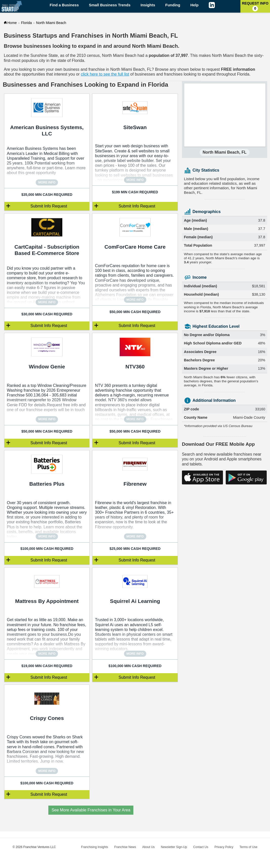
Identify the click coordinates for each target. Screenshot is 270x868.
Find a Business (64, 5)
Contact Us (201, 847)
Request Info (255, 6)
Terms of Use (249, 847)
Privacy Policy (224, 847)
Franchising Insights (95, 847)
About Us (148, 847)
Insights (148, 5)
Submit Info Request (49, 206)
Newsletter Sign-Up (174, 847)
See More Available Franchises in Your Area (91, 810)
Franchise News (125, 847)
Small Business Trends (110, 5)
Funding (173, 5)
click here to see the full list (105, 74)
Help (194, 5)
